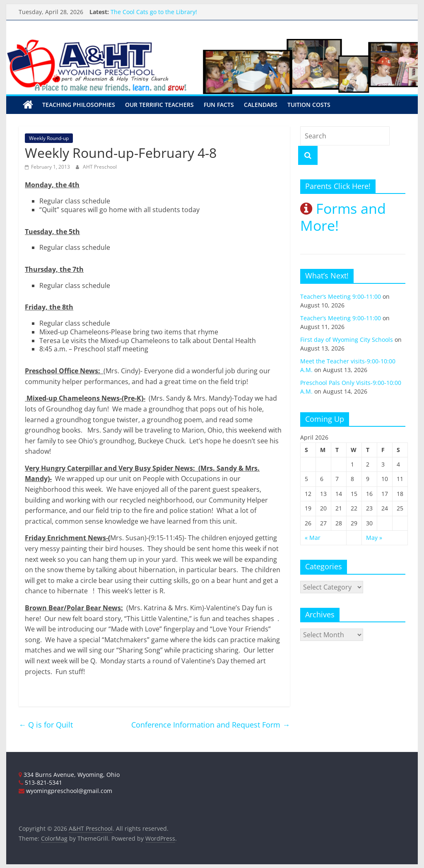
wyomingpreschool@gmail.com (65, 790)
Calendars (261, 105)
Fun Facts (219, 105)
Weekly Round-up (49, 138)
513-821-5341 (40, 782)
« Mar (313, 537)
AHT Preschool (100, 166)
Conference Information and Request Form (211, 724)
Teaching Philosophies (79, 105)
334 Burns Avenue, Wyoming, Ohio (69, 774)
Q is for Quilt (46, 724)
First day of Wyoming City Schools (347, 339)
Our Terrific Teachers (159, 105)
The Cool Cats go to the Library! (154, 12)
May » (374, 537)
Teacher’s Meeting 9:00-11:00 (341, 296)
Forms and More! (343, 217)
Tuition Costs (309, 105)
